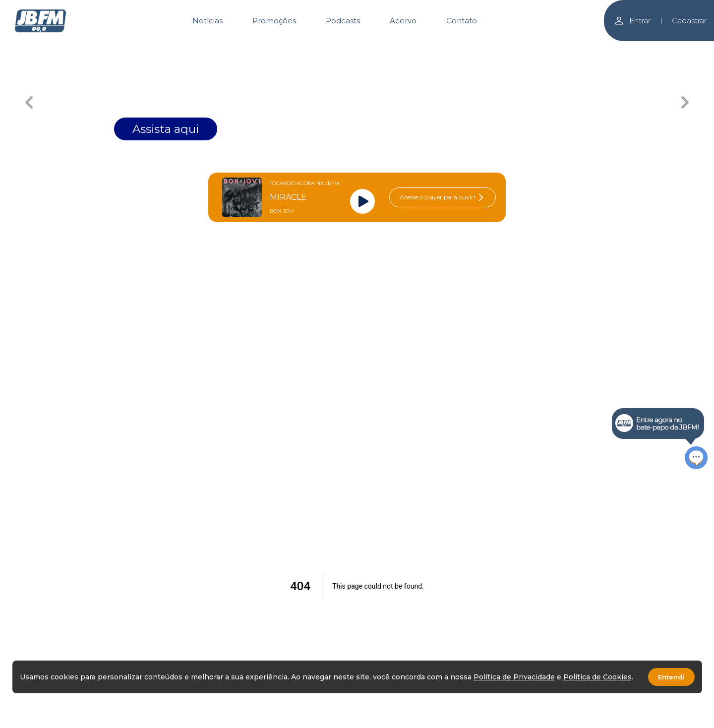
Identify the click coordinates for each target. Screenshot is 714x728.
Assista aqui (166, 129)
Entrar (632, 21)
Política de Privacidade (514, 677)
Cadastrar (689, 21)
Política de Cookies (597, 677)
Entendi (671, 677)
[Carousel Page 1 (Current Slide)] (285, 48)
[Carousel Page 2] (357, 48)
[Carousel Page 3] (429, 48)
